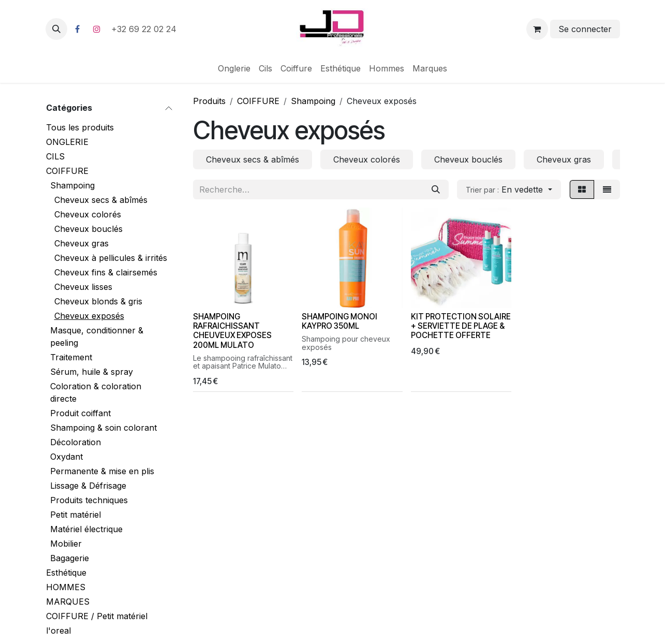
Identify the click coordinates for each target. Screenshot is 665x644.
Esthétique (66, 573)
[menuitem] (234, 68)
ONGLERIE (67, 142)
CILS (55, 156)
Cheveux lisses (83, 287)
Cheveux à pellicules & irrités (111, 258)
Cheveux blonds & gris (98, 301)
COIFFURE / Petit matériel (97, 616)
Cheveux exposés (89, 316)
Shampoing (72, 185)
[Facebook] (78, 29)
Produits (209, 101)
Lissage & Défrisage (88, 486)
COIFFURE (67, 171)
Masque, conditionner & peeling (97, 336)
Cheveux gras (82, 243)
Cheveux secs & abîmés (101, 200)
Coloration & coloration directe (96, 392)
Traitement (71, 357)
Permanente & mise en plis (102, 471)
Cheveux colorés (88, 214)
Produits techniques (89, 500)
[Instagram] (97, 29)
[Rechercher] (436, 189)
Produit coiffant (80, 413)
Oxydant (66, 457)
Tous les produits (80, 127)
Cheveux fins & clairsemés (106, 272)
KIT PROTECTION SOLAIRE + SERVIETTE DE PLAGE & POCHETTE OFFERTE (460, 326)
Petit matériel (76, 515)
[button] (56, 29)
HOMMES (66, 587)
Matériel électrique (86, 529)
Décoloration (76, 442)
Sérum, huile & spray (92, 372)
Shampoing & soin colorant (104, 428)
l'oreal (58, 631)
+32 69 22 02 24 (145, 29)
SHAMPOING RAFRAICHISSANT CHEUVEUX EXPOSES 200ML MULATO (232, 331)
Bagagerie (70, 558)
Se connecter (585, 29)
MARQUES (68, 602)
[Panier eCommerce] (537, 29)
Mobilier (66, 544)
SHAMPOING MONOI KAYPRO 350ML (339, 321)
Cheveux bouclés (88, 229)
